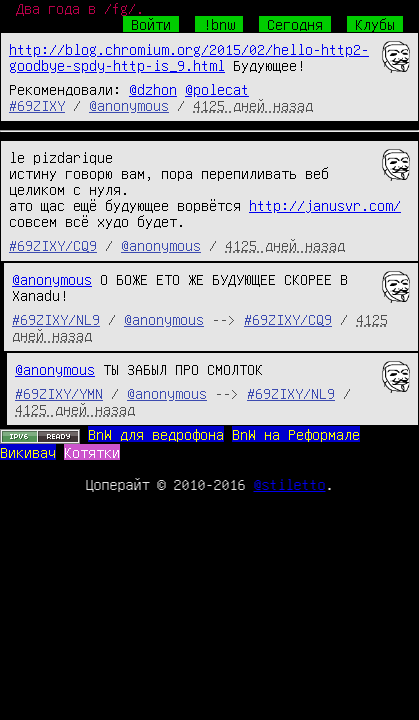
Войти (151, 24)
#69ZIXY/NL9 (56, 319)
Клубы (375, 24)
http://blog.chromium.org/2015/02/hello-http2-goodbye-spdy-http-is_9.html (189, 57)
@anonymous (129, 105)
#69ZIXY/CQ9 (53, 245)
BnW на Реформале (296, 434)
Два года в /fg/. (80, 8)
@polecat (217, 89)
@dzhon (153, 89)
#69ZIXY (37, 105)
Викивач (28, 452)
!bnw (219, 24)
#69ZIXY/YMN (59, 393)
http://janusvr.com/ (325, 205)
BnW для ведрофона (156, 434)
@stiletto (290, 484)
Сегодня (295, 24)
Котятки (92, 452)
